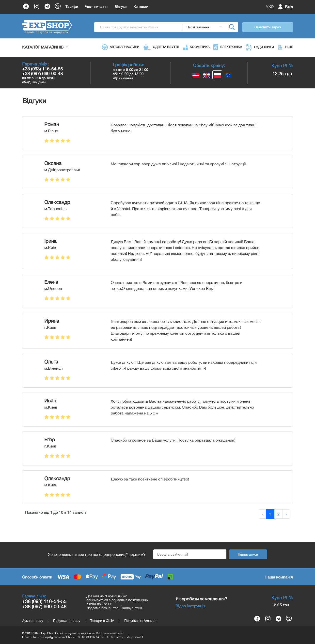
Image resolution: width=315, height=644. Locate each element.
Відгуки (120, 7)
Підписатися (248, 554)
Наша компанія (279, 577)
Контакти (141, 7)
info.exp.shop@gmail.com (48, 637)
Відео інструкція (190, 606)
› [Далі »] (286, 514)
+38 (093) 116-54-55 (42, 69)
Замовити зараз (268, 27)
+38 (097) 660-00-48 (42, 74)
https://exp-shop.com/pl (127, 637)
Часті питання (96, 7)
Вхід (289, 7)
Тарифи (72, 7)
